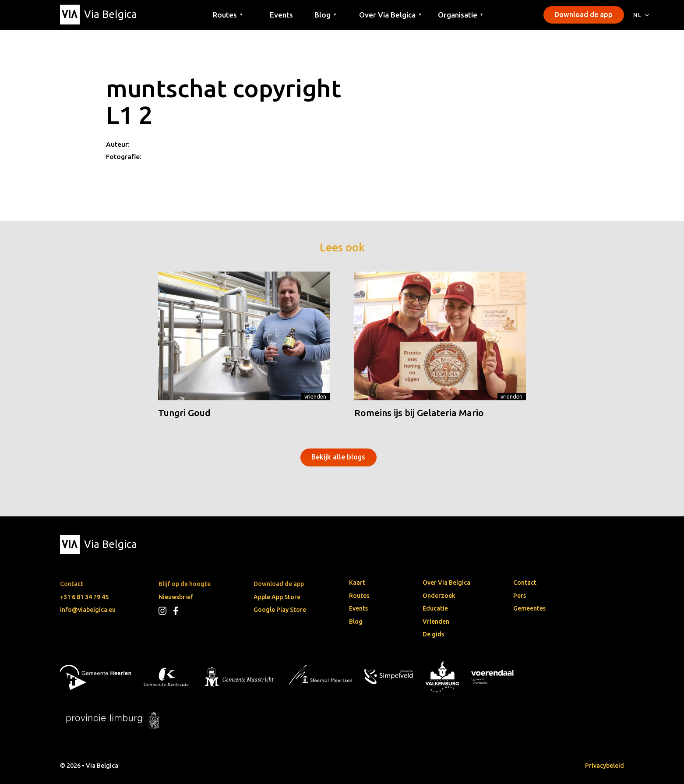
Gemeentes (529, 608)
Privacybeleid (605, 766)
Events (281, 14)
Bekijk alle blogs (338, 457)
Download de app (584, 14)
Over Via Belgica (446, 583)
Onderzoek (439, 596)
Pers (520, 596)
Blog (356, 622)
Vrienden (315, 396)
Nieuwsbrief (176, 597)
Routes (359, 596)
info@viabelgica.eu (88, 610)
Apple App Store (277, 597)
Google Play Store (280, 610)
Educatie (435, 608)
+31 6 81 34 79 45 (84, 597)
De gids (433, 634)
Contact (525, 583)
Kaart (357, 583)
